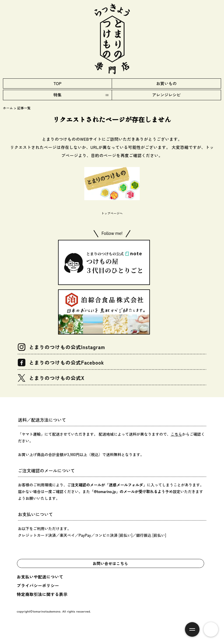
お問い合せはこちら (111, 563)
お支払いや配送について (40, 577)
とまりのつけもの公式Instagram (61, 347)
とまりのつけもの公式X (51, 378)
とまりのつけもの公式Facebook (61, 363)
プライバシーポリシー (38, 585)
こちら (176, 434)
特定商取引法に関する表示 (42, 594)
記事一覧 (24, 108)
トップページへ (112, 213)
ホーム (8, 108)
